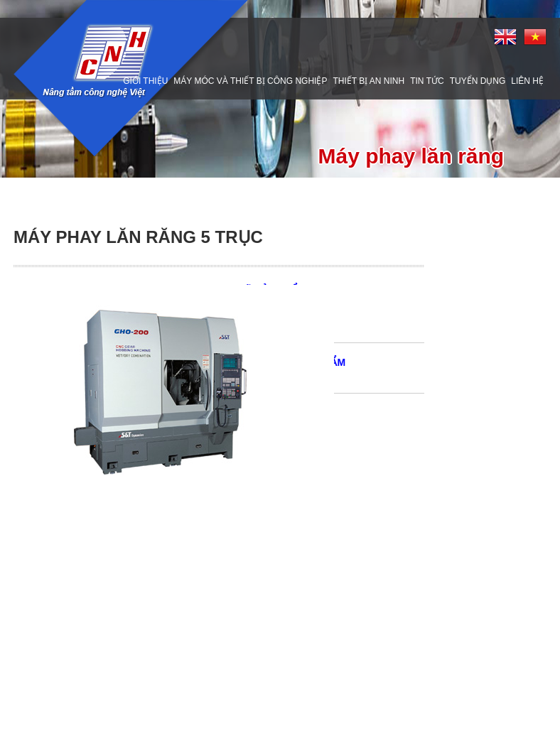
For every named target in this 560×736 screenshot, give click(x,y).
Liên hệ (527, 81)
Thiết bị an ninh (368, 81)
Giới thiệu (145, 81)
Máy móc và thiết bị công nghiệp (250, 81)
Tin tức (427, 81)
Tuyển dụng (478, 81)
